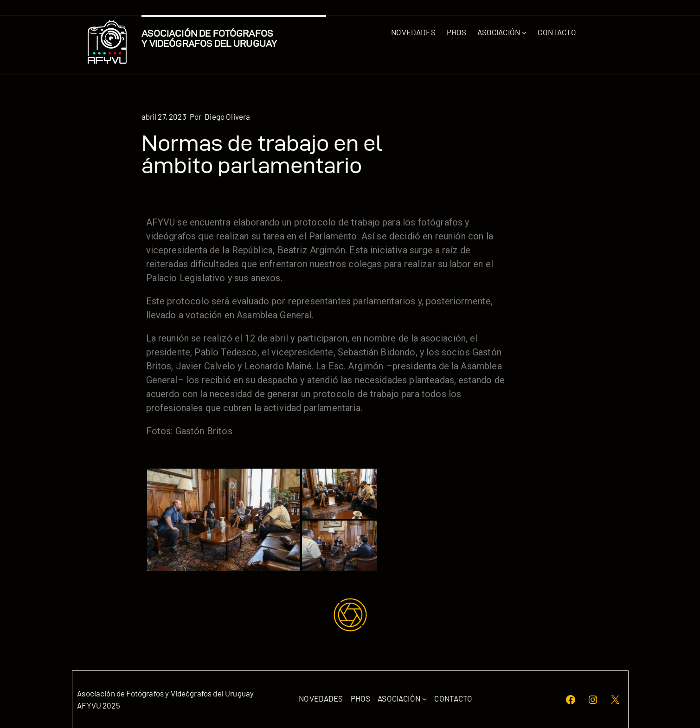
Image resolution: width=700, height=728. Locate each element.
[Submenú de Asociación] (524, 32)
